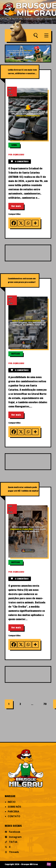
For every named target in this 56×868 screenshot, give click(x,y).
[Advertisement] (31, 253)
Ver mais (16, 206)
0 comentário (20, 161)
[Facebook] (14, 223)
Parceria (13, 811)
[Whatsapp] (28, 223)
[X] (21, 223)
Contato (14, 816)
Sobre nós (14, 807)
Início (12, 802)
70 (45, 704)
